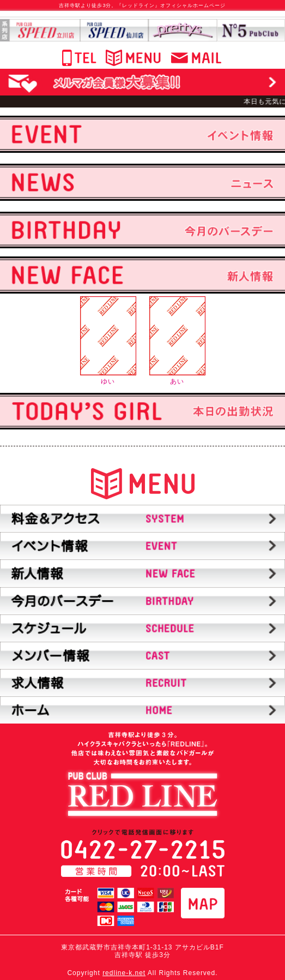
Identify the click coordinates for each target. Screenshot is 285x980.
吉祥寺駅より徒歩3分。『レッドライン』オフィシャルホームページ (142, 5)
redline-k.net (124, 973)
